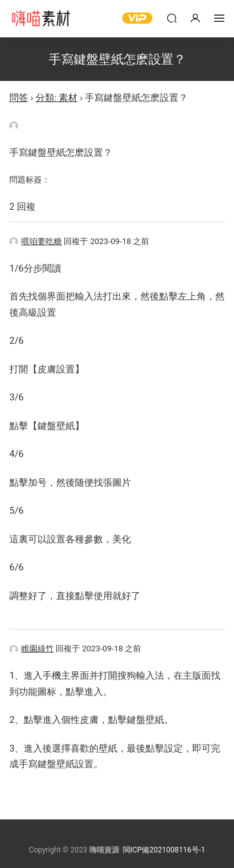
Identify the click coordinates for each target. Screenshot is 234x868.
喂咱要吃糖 (36, 241)
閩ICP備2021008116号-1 (164, 850)
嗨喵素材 (41, 19)
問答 (19, 98)
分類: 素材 (56, 98)
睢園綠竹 (32, 649)
